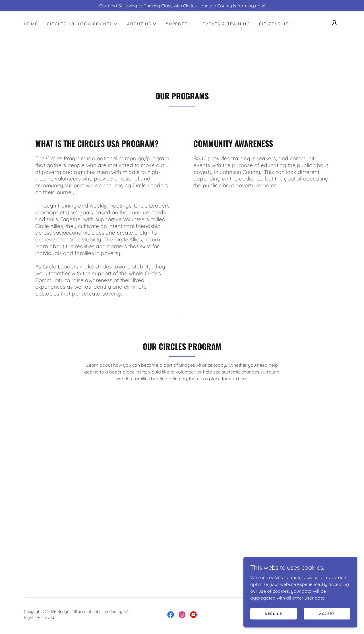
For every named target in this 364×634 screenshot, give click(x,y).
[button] (82, 24)
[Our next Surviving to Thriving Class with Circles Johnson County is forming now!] (182, 6)
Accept (327, 614)
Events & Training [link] (226, 24)
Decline (274, 614)
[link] (171, 615)
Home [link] (31, 24)
